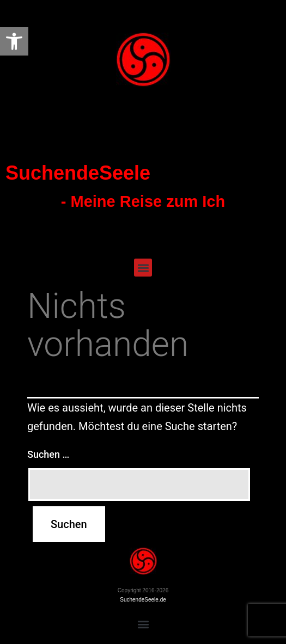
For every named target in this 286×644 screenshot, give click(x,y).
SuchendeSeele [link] (78, 173)
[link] (14, 41)
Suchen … (48, 454)
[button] (143, 268)
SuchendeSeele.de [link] (143, 600)
